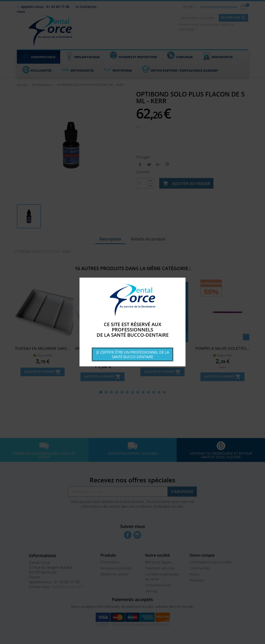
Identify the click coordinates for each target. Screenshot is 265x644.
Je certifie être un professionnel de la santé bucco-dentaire (133, 354)
